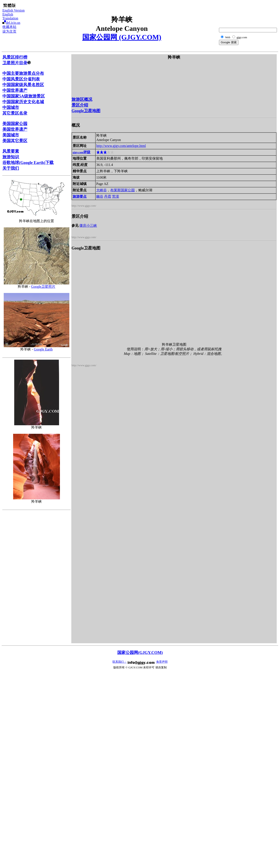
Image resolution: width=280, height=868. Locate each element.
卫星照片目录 (17, 63)
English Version (13, 10)
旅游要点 (80, 196)
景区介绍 (80, 105)
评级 (81, 152)
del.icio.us (13, 23)
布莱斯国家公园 (122, 190)
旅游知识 (11, 157)
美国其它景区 (15, 141)
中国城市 (11, 107)
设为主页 (9, 31)
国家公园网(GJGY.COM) (140, 653)
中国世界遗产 (15, 90)
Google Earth (43, 349)
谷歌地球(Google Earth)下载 (28, 163)
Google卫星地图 (86, 111)
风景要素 (11, 151)
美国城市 (11, 135)
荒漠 (115, 196)
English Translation (10, 16)
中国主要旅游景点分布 (23, 73)
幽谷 (100, 196)
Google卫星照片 (43, 287)
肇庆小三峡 (88, 226)
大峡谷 (101, 190)
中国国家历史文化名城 (23, 102)
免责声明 (162, 662)
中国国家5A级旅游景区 (24, 96)
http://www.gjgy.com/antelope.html (121, 146)
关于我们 (11, 168)
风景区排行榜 (15, 57)
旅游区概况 (82, 99)
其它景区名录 (15, 113)
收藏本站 (9, 27)
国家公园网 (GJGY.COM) (122, 37)
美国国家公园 (15, 124)
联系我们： (120, 662)
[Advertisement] (256, 12)
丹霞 (108, 196)
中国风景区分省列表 (21, 79)
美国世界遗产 (15, 129)
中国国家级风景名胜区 (23, 85)
